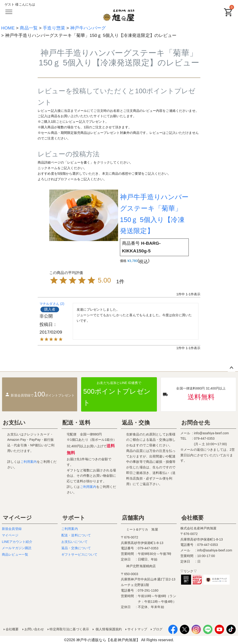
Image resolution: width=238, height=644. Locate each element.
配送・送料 (76, 423)
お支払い (14, 423)
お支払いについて (74, 542)
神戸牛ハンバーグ (88, 28)
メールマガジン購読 (17, 548)
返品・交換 (136, 423)
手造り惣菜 (54, 28)
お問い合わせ (34, 629)
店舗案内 (133, 518)
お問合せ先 (196, 423)
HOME (8, 28)
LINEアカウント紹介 (17, 542)
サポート (74, 518)
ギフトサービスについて (79, 554)
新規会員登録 (12, 529)
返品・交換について (76, 548)
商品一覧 (29, 28)
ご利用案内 (29, 462)
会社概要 (193, 518)
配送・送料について (76, 535)
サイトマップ (137, 629)
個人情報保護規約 (108, 629)
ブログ (158, 629)
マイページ (17, 518)
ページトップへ (231, 368)
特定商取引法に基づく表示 (69, 629)
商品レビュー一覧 (15, 554)
